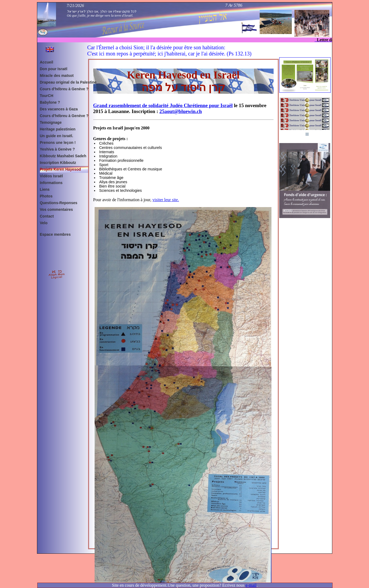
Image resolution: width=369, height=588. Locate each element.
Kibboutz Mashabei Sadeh (63, 156)
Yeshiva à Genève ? (57, 149)
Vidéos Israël (51, 176)
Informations (51, 183)
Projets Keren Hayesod (60, 169)
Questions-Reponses (59, 203)
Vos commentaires (56, 209)
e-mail (251, 585)
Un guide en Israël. (57, 136)
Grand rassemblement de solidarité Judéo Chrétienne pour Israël (163, 105)
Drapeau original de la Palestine (65, 82)
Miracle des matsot (57, 76)
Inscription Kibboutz (58, 163)
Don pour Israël (54, 69)
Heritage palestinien (58, 129)
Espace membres (55, 234)
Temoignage (51, 122)
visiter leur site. (166, 200)
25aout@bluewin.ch (181, 111)
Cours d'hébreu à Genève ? (64, 89)
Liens (45, 189)
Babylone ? (50, 102)
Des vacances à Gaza (59, 109)
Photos (46, 196)
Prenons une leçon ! (58, 143)
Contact (47, 216)
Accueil (47, 62)
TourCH (47, 96)
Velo (44, 223)
